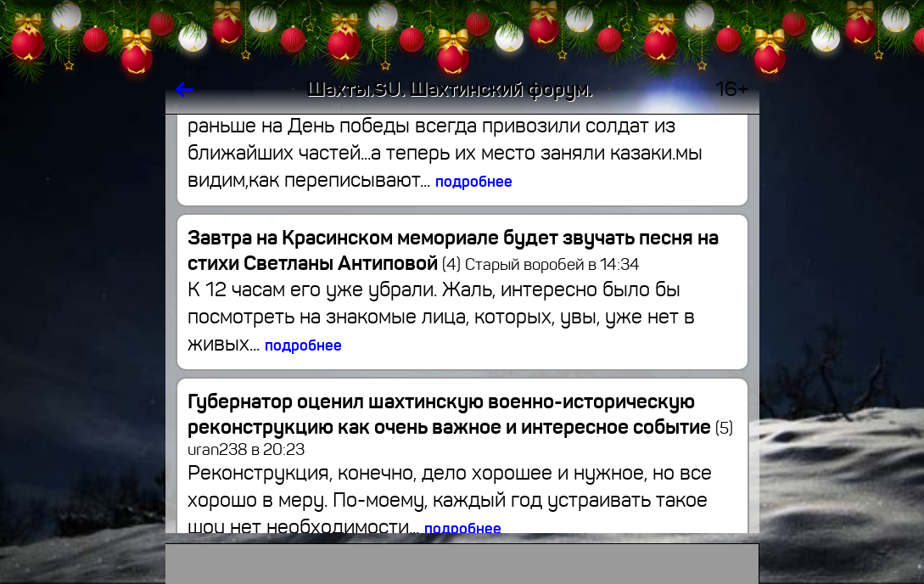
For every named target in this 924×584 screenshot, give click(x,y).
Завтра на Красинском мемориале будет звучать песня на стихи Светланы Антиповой (453, 250)
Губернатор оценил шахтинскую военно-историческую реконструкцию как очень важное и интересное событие (460, 414)
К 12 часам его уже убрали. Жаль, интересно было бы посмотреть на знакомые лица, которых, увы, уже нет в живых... (441, 317)
